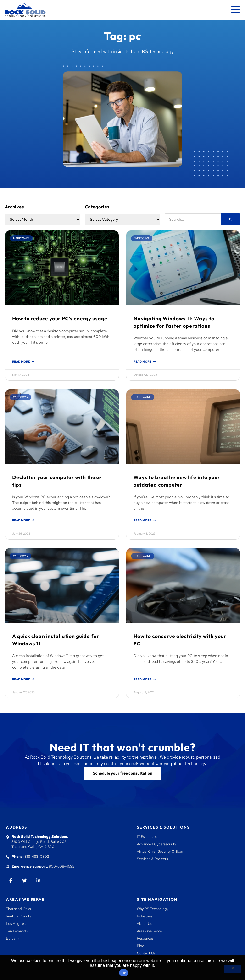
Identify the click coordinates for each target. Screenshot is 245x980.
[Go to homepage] (25, 10)
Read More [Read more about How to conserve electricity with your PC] (143, 679)
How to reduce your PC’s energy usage (60, 318)
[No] (233, 969)
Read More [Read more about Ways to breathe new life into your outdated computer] (143, 520)
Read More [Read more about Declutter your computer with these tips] (21, 520)
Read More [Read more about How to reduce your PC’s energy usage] (21, 362)
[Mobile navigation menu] (235, 10)
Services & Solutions (163, 827)
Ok (124, 973)
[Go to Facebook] (11, 881)
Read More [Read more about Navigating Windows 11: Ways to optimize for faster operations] (143, 362)
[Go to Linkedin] (39, 881)
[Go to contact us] (123, 773)
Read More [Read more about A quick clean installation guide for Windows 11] (21, 679)
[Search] (231, 219)
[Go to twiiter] (24, 881)
